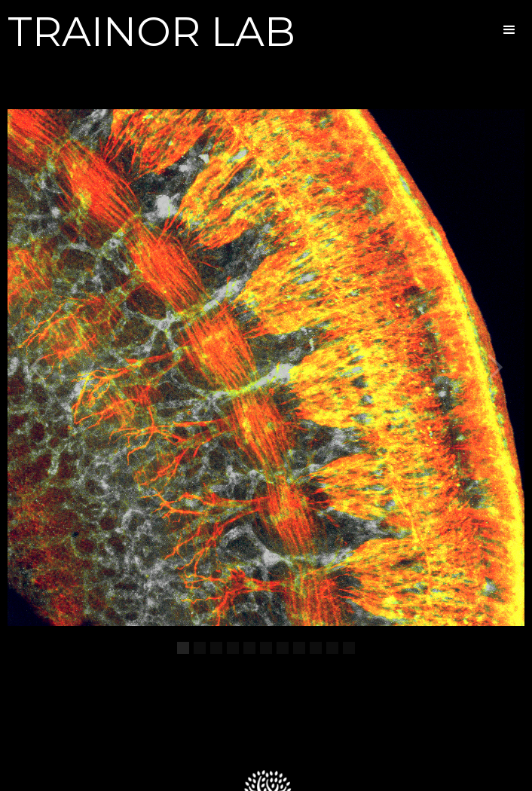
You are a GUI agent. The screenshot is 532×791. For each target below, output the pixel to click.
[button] (509, 30)
